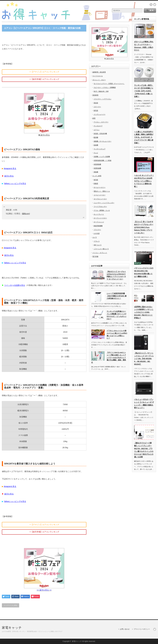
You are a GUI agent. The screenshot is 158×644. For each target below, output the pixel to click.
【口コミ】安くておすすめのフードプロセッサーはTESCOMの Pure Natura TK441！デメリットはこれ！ (144, 227)
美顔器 (96, 103)
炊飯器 (96, 183)
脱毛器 (96, 110)
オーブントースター (100, 218)
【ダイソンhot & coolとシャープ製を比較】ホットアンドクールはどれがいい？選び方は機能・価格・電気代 (109, 357)
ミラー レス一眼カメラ (101, 249)
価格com (26, 214)
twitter (155, 5)
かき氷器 (97, 233)
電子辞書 (95, 256)
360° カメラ (98, 245)
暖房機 (96, 137)
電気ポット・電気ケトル (102, 191)
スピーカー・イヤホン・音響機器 (105, 87)
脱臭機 (96, 145)
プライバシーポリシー (142, 629)
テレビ (96, 153)
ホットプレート (99, 214)
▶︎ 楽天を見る (109, 58)
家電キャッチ (12, 628)
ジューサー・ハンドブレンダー (104, 203)
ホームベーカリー (100, 187)
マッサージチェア (100, 149)
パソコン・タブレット (100, 253)
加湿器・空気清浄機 (100, 134)
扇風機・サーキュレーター (102, 141)
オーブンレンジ (99, 222)
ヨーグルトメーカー (100, 199)
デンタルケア (98, 126)
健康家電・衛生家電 (99, 72)
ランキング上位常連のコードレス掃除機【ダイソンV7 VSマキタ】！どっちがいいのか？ (117, 315)
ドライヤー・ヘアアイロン (102, 99)
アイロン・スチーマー (101, 122)
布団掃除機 (97, 164)
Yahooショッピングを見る (15, 183)
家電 (94, 118)
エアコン (97, 130)
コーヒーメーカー (100, 195)
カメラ (95, 237)
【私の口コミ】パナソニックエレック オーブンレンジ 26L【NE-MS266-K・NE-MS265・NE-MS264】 (144, 359)
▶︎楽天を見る (44, 134)
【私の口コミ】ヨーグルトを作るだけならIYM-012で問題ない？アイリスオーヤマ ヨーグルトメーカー (116, 275)
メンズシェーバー (100, 114)
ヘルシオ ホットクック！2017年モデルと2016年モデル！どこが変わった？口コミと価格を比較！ (144, 181)
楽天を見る (9, 176)
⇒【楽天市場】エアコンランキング (44, 79)
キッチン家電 (97, 176)
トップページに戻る (11, 605)
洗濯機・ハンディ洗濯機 (102, 157)
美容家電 (95, 95)
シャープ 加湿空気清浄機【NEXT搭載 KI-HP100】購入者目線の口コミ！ (117, 296)
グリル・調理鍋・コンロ (102, 210)
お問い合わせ (125, 629)
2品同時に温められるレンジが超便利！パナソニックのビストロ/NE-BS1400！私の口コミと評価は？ (144, 312)
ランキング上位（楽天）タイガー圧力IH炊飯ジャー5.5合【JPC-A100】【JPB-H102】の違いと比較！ (144, 91)
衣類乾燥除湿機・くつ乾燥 (102, 160)
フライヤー (97, 230)
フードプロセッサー (100, 206)
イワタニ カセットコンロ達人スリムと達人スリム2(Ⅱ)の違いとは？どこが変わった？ (117, 334)
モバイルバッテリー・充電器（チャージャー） (109, 84)
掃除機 (96, 172)
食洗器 (96, 180)
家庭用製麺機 (98, 226)
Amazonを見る (10, 168)
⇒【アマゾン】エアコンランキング (44, 72)
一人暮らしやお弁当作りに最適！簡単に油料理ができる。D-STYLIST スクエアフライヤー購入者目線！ (144, 137)
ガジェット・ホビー (99, 80)
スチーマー (97, 107)
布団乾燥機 (97, 168)
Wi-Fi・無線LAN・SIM (101, 91)
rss (151, 5)
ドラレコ (97, 241)
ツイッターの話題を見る (15, 285)
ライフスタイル (98, 76)
